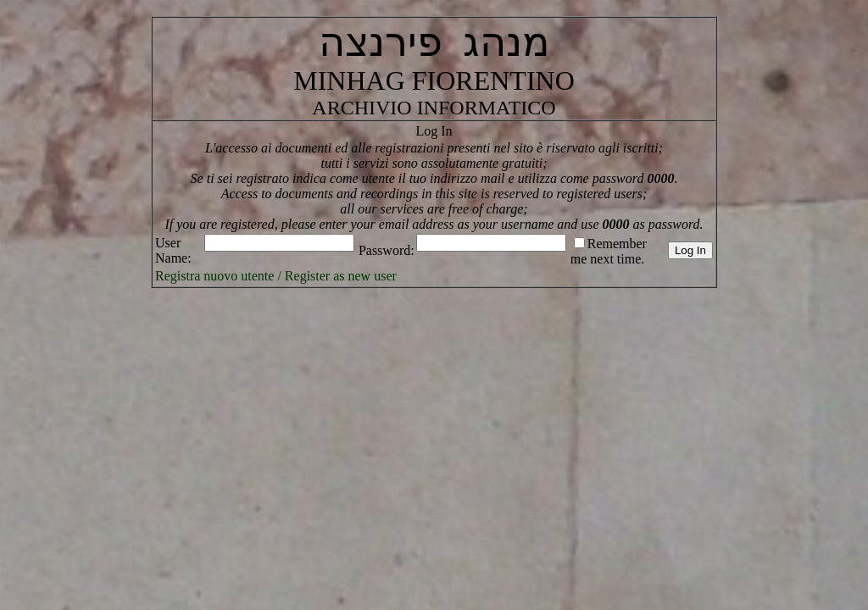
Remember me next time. (609, 251)
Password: (387, 250)
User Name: (173, 250)
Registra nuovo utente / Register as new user (276, 276)
